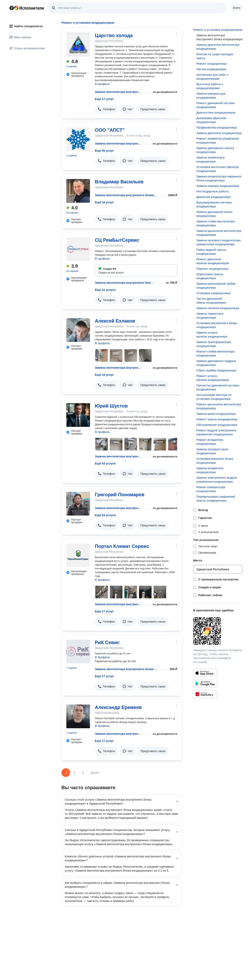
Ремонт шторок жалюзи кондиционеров (213, 378)
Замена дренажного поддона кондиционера (216, 363)
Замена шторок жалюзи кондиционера (212, 334)
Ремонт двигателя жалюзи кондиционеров (213, 261)
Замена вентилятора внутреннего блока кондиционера (118, 92)
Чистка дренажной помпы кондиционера (211, 301)
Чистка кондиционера (211, 69)
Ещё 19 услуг (104, 375)
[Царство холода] (78, 45)
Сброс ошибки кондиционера (216, 370)
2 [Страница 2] (74, 773)
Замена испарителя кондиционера (210, 470)
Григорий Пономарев (120, 495)
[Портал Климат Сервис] (78, 555)
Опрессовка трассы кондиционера (210, 276)
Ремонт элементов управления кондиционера (218, 140)
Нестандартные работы (213, 191)
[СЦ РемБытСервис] (78, 249)
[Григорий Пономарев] (78, 504)
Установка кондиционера (213, 293)
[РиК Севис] (78, 652)
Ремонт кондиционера (212, 64)
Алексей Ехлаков (115, 321)
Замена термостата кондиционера (210, 316)
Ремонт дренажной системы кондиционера (216, 105)
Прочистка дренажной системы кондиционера (218, 387)
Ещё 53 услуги (105, 463)
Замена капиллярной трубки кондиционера (216, 286)
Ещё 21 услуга (105, 290)
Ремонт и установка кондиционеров (218, 30)
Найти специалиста (26, 26)
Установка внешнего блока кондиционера (215, 461)
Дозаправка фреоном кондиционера (211, 120)
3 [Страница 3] (83, 773)
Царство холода (114, 35)
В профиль (102, 84)
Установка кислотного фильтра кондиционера (217, 169)
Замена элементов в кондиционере (210, 159)
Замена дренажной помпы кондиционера (214, 214)
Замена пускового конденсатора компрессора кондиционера (218, 242)
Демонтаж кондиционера (213, 197)
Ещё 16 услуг (104, 202)
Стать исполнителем (27, 48)
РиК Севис (107, 642)
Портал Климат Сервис (122, 546)
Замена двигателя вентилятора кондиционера (218, 47)
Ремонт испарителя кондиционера (210, 442)
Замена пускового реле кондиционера (212, 451)
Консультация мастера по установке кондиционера (214, 397)
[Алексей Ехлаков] (78, 330)
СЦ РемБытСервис (117, 240)
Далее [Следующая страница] (95, 773)
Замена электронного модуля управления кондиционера (216, 480)
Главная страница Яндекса (12, 8)
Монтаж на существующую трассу (215, 56)
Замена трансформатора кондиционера (214, 344)
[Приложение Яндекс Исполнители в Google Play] (205, 683)
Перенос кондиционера (212, 269)
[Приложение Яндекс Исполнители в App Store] (205, 673)
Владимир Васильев (119, 182)
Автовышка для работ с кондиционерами (213, 77)
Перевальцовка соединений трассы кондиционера (215, 498)
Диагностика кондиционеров (216, 112)
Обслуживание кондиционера (217, 425)
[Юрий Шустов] (78, 415)
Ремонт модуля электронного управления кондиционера (216, 432)
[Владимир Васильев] (78, 191)
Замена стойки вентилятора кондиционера (215, 223)
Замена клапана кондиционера (218, 186)
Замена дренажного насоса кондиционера (215, 150)
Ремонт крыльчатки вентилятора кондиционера (219, 406)
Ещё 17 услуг (104, 99)
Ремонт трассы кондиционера (217, 419)
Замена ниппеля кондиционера (218, 308)
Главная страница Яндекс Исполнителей (27, 8)
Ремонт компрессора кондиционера (211, 489)
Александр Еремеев (118, 707)
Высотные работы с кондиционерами (210, 86)
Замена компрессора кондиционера (211, 96)
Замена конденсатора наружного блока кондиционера (219, 178)
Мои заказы (20, 37)
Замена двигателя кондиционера (219, 133)
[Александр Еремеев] (78, 716)
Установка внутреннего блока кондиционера (216, 325)
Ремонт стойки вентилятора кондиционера (215, 353)
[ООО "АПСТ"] (78, 139)
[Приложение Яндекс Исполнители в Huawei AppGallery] (205, 694)
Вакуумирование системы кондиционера (214, 204)
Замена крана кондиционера (216, 414)
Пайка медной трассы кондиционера (211, 252)
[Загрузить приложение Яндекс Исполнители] (218, 631)
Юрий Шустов (111, 406)
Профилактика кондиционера (217, 127)
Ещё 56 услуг (104, 151)
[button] (107, 109)
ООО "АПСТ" (110, 130)
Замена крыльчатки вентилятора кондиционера (219, 233)
